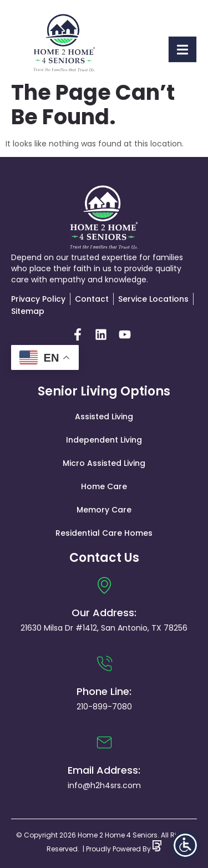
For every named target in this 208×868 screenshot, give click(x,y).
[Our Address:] (104, 585)
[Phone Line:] (104, 664)
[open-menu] (182, 49)
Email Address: (104, 770)
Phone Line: (104, 691)
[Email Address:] (104, 743)
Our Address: (104, 613)
